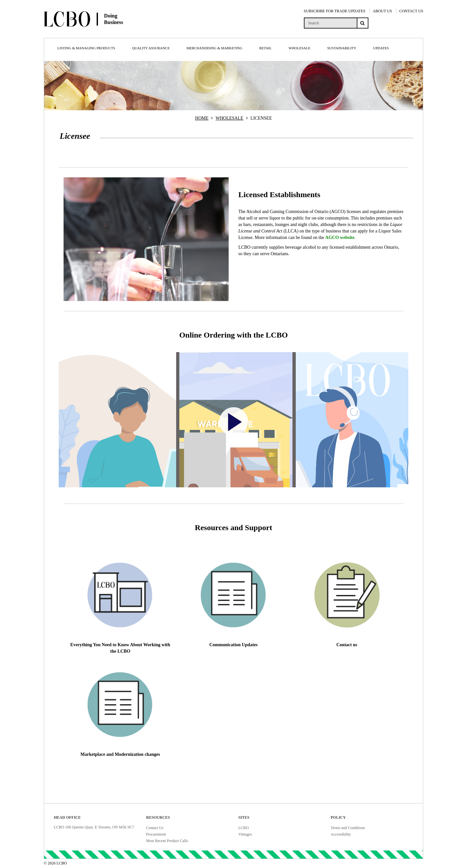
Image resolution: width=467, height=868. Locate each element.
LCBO (244, 828)
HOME (202, 118)
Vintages (245, 834)
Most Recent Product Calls (167, 841)
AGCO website (340, 238)
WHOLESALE (230, 118)
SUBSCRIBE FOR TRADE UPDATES (335, 11)
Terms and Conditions (348, 828)
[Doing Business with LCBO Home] (106, 32)
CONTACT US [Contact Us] (411, 11)
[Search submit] (363, 23)
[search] (330, 23)
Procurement (156, 834)
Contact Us (155, 828)
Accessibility (341, 834)
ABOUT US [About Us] (382, 11)
